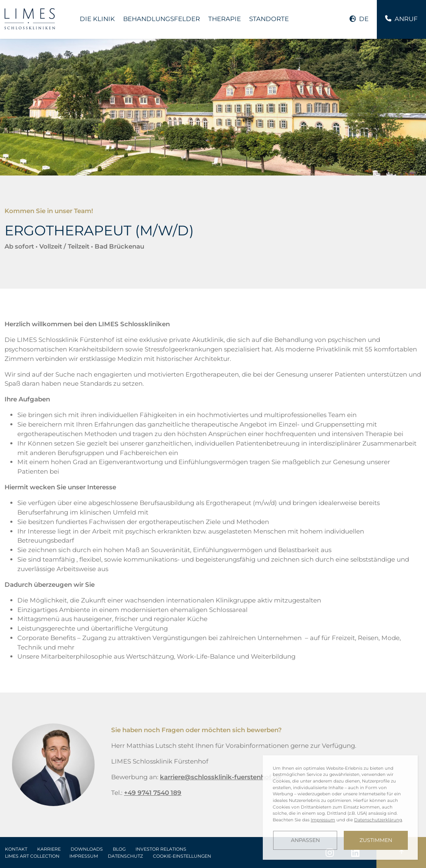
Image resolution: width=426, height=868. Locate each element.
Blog (119, 849)
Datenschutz (125, 856)
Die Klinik (97, 19)
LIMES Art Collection (32, 856)
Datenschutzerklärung (378, 820)
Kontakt (16, 849)
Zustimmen (376, 840)
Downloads (87, 849)
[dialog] (340, 808)
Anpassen (305, 840)
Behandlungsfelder (162, 19)
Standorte (269, 19)
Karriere (49, 849)
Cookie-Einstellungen (182, 856)
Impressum (84, 856)
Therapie (225, 19)
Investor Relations (161, 849)
